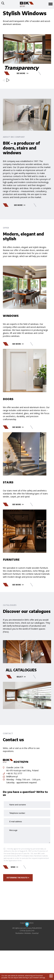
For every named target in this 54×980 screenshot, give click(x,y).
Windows (11, 316)
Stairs (8, 482)
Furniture (11, 560)
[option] (27, 44)
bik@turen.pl (10, 776)
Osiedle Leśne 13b (13, 767)
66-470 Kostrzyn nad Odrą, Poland (22, 770)
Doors (8, 399)
